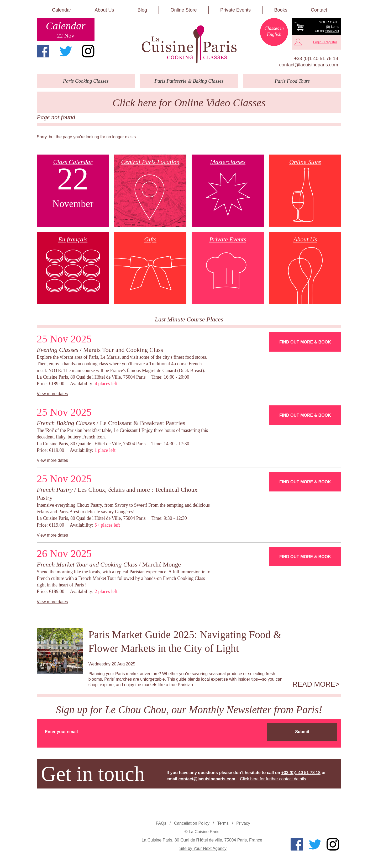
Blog (142, 10)
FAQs (161, 823)
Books (281, 10)
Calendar (62, 10)
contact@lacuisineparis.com (309, 65)
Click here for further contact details (273, 779)
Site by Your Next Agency (203, 848)
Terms (223, 823)
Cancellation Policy (192, 823)
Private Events (235, 10)
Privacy (243, 823)
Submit (302, 732)
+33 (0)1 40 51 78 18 (316, 59)
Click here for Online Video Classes (189, 103)
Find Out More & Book (305, 342)
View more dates (52, 394)
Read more (314, 684)
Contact (319, 10)
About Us (104, 10)
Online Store (183, 10)
